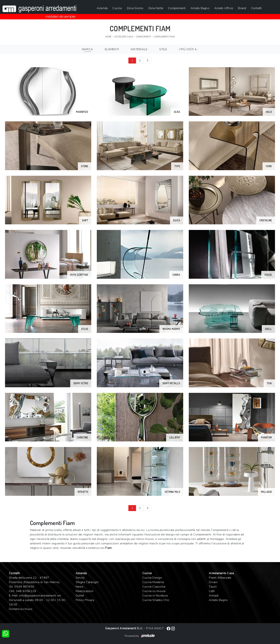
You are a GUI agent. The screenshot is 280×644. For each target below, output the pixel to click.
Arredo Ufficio (224, 8)
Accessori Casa (124, 37)
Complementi (177, 8)
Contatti (256, 8)
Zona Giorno (135, 8)
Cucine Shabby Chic (156, 600)
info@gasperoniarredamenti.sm (40, 596)
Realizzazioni (85, 591)
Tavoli (213, 587)
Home (108, 37)
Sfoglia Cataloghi (87, 582)
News (80, 587)
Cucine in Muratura (155, 596)
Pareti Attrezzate (220, 578)
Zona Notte (156, 8)
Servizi (80, 578)
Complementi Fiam (164, 37)
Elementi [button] (112, 49)
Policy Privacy (85, 600)
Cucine (117, 8)
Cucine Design (152, 578)
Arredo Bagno (200, 8)
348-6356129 (26, 591)
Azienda (102, 8)
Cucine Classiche (154, 587)
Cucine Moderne (153, 582)
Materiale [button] (139, 49)
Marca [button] (87, 49)
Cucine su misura (154, 591)
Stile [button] (163, 49)
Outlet (80, 596)
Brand (242, 8)
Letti (212, 591)
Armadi (214, 596)
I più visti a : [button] (189, 49)
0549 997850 (24, 587)
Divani (213, 582)
